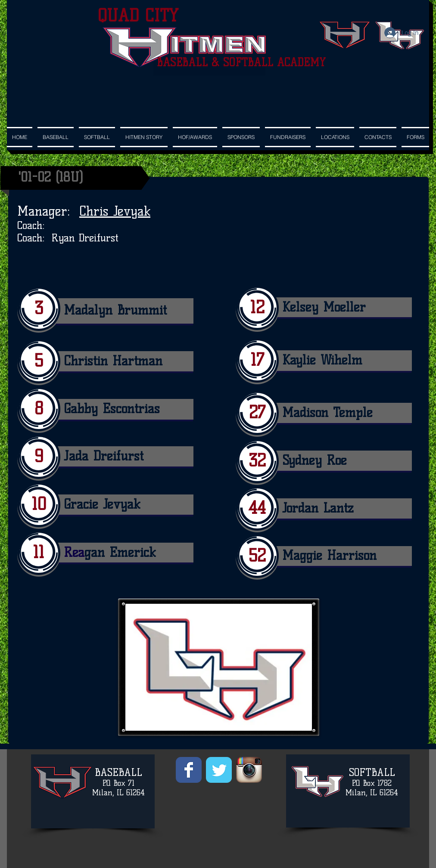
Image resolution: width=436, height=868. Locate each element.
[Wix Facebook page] (189, 770)
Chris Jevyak (115, 211)
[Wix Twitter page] (219, 770)
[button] (241, 137)
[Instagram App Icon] (249, 770)
